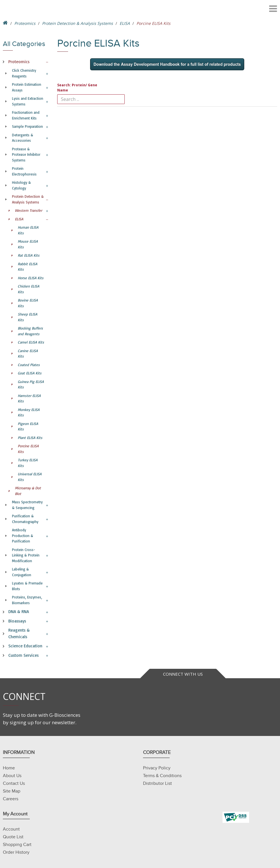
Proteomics (25, 23)
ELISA (125, 23)
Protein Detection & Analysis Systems (78, 23)
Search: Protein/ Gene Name (77, 88)
